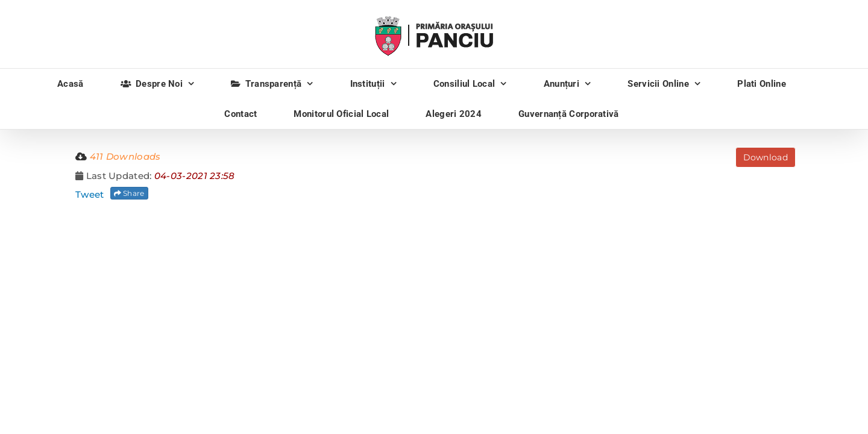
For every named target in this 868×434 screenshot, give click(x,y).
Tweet (90, 194)
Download (766, 157)
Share (129, 193)
